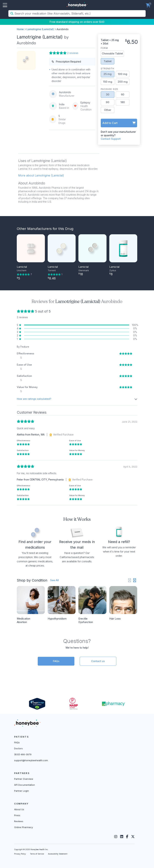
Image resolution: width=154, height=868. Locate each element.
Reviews (19, 821)
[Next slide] (135, 580)
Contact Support (111, 139)
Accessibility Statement (58, 854)
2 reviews (73, 53)
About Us (19, 809)
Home (20, 29)
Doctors (18, 748)
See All (54, 580)
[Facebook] (127, 837)
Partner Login (21, 791)
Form (104, 48)
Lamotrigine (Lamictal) (40, 29)
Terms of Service (37, 854)
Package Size (109, 89)
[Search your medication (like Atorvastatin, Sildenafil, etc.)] (80, 13)
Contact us (98, 661)
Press (17, 815)
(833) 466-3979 (23, 754)
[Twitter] (133, 837)
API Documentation (25, 785)
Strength (108, 69)
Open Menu (5, 5)
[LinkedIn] (122, 837)
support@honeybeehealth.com (31, 760)
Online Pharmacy (23, 827)
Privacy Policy (20, 854)
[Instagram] (116, 837)
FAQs (56, 661)
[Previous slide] (130, 580)
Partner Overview (24, 779)
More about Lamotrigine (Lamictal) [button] (41, 175)
